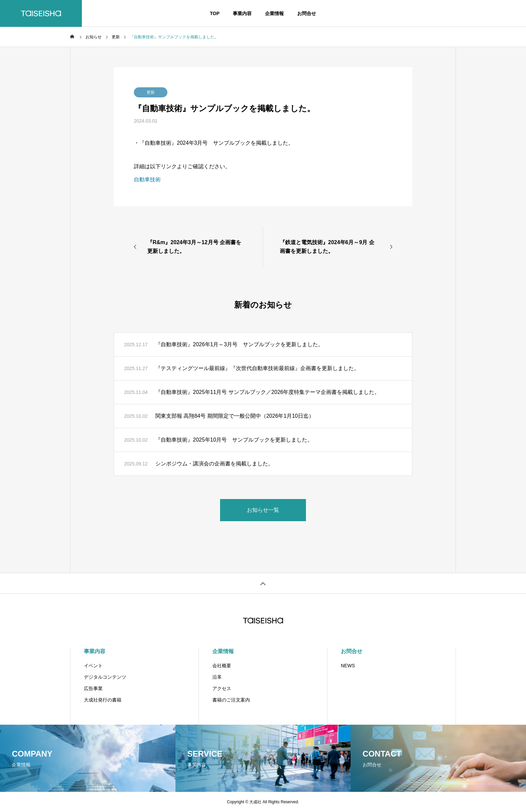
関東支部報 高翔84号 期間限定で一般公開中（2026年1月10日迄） (235, 416)
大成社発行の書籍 (103, 700)
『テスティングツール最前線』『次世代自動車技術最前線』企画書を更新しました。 (257, 368)
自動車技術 (147, 179)
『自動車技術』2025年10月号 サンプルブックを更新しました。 (234, 440)
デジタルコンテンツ (105, 677)
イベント (93, 666)
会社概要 (222, 666)
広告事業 (93, 688)
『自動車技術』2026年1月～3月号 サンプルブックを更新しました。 (239, 344)
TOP (215, 13)
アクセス (222, 688)
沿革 (217, 677)
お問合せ (307, 13)
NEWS (348, 666)
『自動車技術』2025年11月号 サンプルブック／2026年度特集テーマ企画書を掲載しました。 (268, 392)
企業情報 (274, 13)
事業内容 (242, 13)
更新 (151, 92)
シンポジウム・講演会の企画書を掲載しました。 (214, 464)
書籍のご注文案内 (231, 700)
